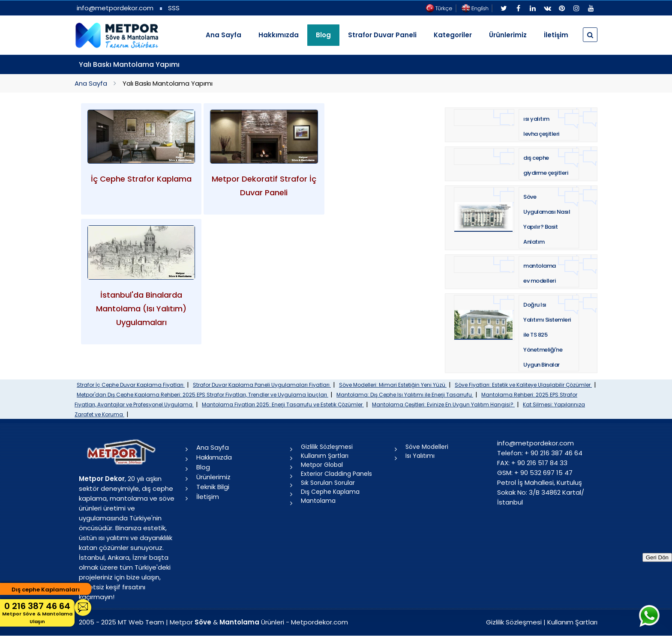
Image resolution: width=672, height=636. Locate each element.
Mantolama (318, 501)
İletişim (556, 35)
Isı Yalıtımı (420, 456)
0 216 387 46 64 (37, 613)
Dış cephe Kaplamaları (46, 590)
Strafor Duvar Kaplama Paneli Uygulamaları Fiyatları (262, 385)
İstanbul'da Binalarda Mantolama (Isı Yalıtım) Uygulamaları (141, 309)
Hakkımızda (279, 35)
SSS (174, 8)
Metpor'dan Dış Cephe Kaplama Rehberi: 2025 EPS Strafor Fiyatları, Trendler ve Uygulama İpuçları (202, 395)
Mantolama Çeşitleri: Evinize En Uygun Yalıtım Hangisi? (443, 405)
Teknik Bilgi (213, 487)
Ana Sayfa (223, 35)
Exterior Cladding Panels (336, 474)
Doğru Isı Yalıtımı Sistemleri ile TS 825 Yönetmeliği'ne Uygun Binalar (547, 335)
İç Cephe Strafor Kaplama (141, 179)
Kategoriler (453, 35)
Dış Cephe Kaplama (330, 492)
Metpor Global (322, 465)
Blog (203, 467)
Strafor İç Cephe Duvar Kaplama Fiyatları (131, 385)
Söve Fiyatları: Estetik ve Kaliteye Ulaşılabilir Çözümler (523, 385)
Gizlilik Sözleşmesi (327, 447)
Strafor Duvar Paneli (382, 35)
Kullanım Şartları (325, 456)
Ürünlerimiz (508, 35)
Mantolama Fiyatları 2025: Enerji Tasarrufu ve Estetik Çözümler (283, 405)
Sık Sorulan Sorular (328, 483)
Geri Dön (657, 557)
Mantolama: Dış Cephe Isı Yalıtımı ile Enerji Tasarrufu (405, 395)
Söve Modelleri (427, 447)
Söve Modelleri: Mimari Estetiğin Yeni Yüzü (393, 385)
